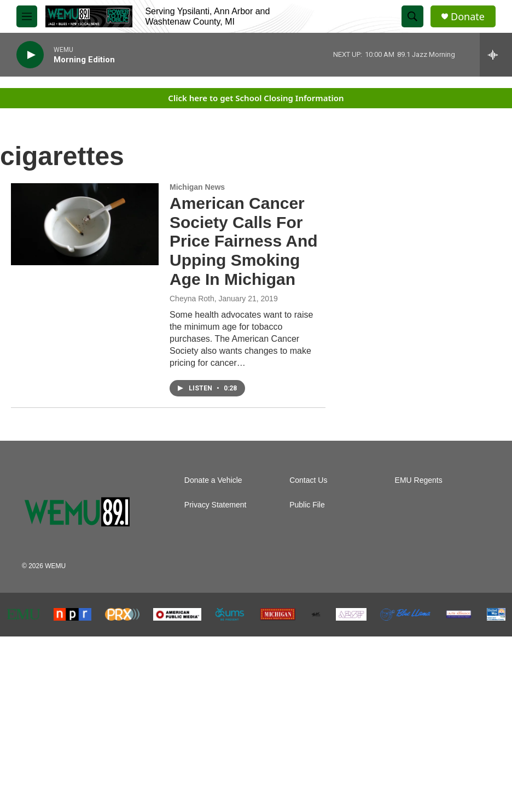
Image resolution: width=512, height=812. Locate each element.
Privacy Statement (216, 505)
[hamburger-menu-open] (27, 16)
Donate (468, 17)
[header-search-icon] (412, 16)
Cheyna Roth (192, 299)
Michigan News (197, 187)
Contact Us (308, 480)
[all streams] (496, 55)
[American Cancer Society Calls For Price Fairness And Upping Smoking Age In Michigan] (85, 224)
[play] (30, 55)
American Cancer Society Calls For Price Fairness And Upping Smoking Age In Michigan (244, 241)
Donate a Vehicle (213, 480)
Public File (307, 505)
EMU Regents (419, 480)
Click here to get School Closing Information (256, 98)
